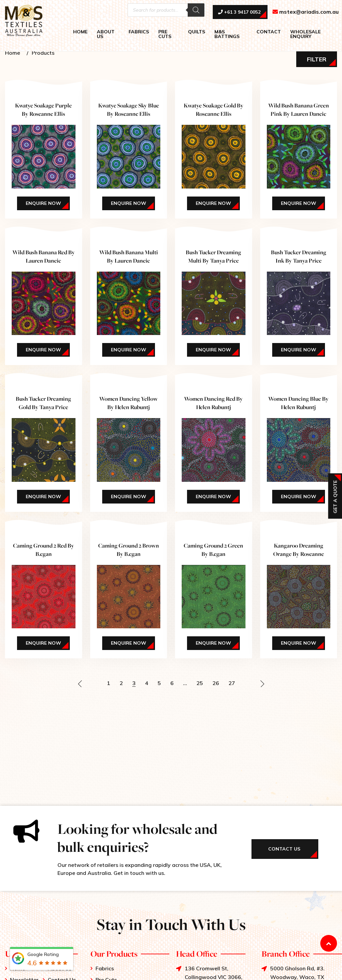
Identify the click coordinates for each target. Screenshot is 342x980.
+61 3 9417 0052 (239, 12)
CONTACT (269, 32)
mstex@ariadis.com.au (306, 12)
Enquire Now (43, 203)
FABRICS (139, 32)
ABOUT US (106, 34)
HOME (80, 32)
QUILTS (197, 32)
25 (200, 683)
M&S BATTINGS (227, 34)
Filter (317, 59)
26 (216, 683)
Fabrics (105, 968)
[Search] (196, 10)
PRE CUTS (165, 34)
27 (232, 683)
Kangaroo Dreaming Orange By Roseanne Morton (299, 554)
